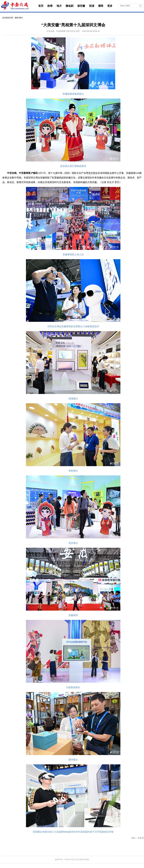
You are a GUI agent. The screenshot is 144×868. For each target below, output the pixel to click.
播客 (101, 6)
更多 (110, 6)
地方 (59, 6)
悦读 (92, 6)
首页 (41, 6)
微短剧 (70, 6)
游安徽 (81, 6)
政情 (50, 6)
